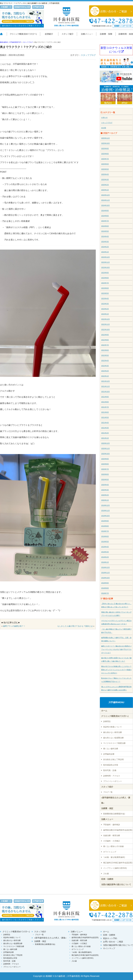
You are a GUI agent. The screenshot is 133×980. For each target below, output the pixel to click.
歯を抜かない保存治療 (113, 732)
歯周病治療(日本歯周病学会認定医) (118, 830)
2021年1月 (105, 438)
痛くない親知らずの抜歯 (113, 846)
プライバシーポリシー (113, 781)
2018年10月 (105, 578)
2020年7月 (105, 469)
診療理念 (107, 721)
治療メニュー (87, 36)
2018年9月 (105, 583)
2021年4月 (105, 423)
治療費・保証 (106, 36)
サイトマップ (109, 948)
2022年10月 (105, 330)
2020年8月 (105, 464)
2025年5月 (105, 169)
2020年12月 (105, 443)
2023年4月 (105, 299)
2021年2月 (105, 433)
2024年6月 (105, 226)
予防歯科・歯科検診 (112, 825)
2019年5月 (105, 542)
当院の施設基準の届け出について (116, 884)
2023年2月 (105, 309)
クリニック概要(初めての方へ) (23, 36)
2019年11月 (105, 511)
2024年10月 (105, 205)
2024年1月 (105, 252)
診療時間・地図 (124, 36)
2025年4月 (105, 174)
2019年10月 (105, 516)
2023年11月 (105, 262)
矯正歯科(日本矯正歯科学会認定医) (118, 863)
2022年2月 (105, 371)
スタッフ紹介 (68, 36)
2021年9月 (105, 397)
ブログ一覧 (108, 792)
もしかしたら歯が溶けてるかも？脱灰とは (75, 626)
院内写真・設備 (110, 770)
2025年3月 (105, 180)
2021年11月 (105, 386)
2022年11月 (105, 324)
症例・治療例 (107, 879)
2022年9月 (105, 335)
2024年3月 (105, 242)
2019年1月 (105, 562)
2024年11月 (105, 200)
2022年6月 (105, 350)
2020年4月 (105, 485)
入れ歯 (106, 874)
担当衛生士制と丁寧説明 (113, 759)
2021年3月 (105, 428)
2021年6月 (105, 412)
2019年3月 (105, 552)
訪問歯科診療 (109, 754)
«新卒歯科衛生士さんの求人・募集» (116, 800)
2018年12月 (105, 567)
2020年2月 (105, 495)
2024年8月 (105, 216)
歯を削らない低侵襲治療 (113, 738)
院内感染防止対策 (111, 765)
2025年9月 (105, 149)
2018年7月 (105, 593)
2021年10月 (105, 392)
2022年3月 (105, 366)
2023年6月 (105, 288)
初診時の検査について (113, 727)
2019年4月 (105, 547)
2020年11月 (105, 448)
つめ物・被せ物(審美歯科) (114, 857)
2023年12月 (105, 257)
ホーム (3, 36)
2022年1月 (105, 376)
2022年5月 (105, 355)
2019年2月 (105, 557)
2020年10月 (105, 454)
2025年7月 (105, 159)
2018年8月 (105, 588)
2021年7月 (105, 407)
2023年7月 (105, 283)
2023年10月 (105, 267)
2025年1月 (105, 190)
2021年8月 (105, 402)
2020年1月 (105, 500)
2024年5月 (105, 231)
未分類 (104, 128)
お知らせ (104, 117)
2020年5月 (105, 480)
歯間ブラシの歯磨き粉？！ (14, 626)
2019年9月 (105, 521)
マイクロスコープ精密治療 (114, 743)
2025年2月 (105, 185)
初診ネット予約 (110, 938)
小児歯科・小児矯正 (112, 841)
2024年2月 (105, 247)
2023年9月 (105, 273)
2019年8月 (105, 526)
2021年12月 (105, 381)
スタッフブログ (88, 55)
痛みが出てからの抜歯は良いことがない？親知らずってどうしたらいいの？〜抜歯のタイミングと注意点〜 (116, 670)
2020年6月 (105, 474)
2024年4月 (105, 236)
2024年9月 (105, 211)
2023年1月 (105, 314)
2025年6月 (105, 164)
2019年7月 (105, 531)
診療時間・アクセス (112, 776)
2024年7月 (105, 221)
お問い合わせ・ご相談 (113, 942)
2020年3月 (105, 490)
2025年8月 (105, 154)
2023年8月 (105, 278)
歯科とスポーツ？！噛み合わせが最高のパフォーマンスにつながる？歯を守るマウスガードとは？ (116, 649)
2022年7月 (105, 345)
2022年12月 (105, 319)
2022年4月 (105, 361)
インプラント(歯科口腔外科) (115, 868)
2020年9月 (105, 459)
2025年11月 (105, 138)
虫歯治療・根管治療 (112, 835)
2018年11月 (105, 573)
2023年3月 (105, 304)
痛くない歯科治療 (111, 749)
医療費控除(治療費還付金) (114, 814)
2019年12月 (105, 505)
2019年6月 (105, 536)
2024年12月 (105, 195)
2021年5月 (105, 417)
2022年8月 (105, 340)
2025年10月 (105, 143)
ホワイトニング (110, 852)
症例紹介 (49, 36)
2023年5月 (105, 293)
